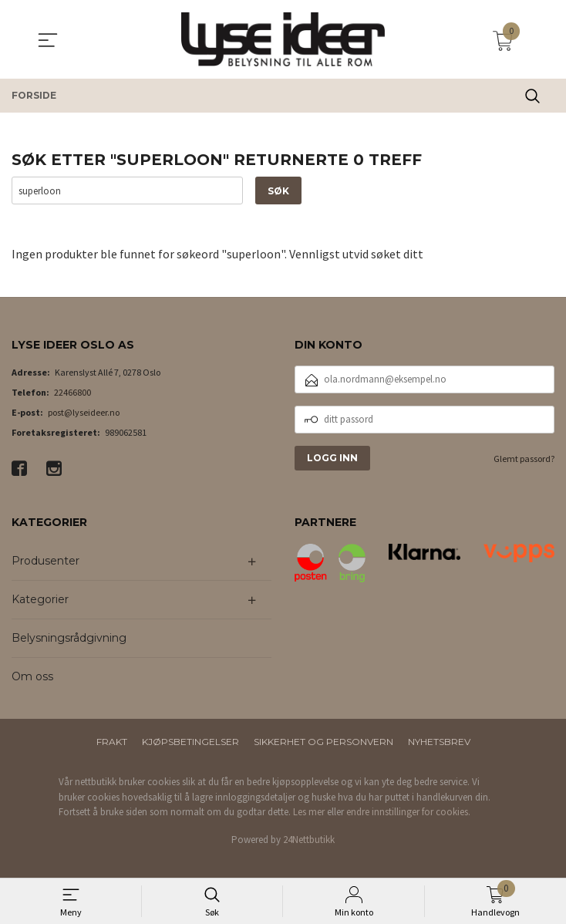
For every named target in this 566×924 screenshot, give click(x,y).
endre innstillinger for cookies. (408, 812)
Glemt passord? (524, 459)
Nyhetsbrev (439, 742)
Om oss (32, 676)
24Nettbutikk (309, 840)
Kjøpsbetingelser (190, 742)
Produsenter (45, 561)
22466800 (72, 392)
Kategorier (40, 599)
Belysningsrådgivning (69, 638)
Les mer (309, 812)
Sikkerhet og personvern (323, 742)
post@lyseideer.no (84, 412)
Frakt (112, 742)
